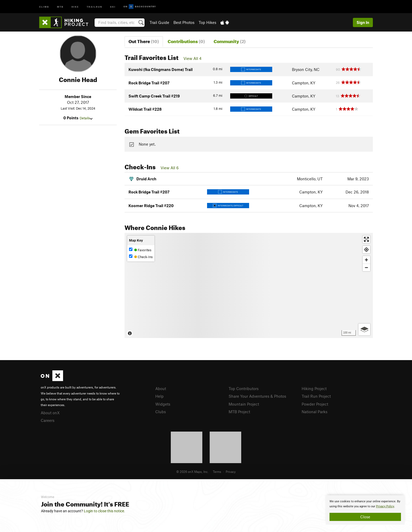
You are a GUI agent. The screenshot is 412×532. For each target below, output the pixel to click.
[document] (365, 510)
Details (86, 118)
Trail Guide (159, 22)
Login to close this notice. (104, 511)
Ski (113, 6)
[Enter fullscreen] (366, 239)
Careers (48, 420)
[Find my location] (366, 250)
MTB (60, 6)
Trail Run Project (316, 396)
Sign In (363, 22)
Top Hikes (207, 22)
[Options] (364, 329)
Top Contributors (244, 388)
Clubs (161, 412)
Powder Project (315, 404)
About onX (50, 413)
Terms (217, 472)
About (161, 388)
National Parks (315, 412)
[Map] (249, 285)
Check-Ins (141, 257)
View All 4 (192, 58)
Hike (75, 6)
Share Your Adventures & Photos (257, 396)
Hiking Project (314, 388)
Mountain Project (244, 404)
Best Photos (184, 22)
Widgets (163, 404)
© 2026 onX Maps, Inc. (192, 472)
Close (365, 517)
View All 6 (170, 168)
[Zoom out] (366, 267)
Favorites (140, 250)
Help (159, 396)
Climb (44, 6)
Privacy (231, 472)
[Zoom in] (366, 260)
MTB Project (239, 412)
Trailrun (94, 6)
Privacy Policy (385, 506)
